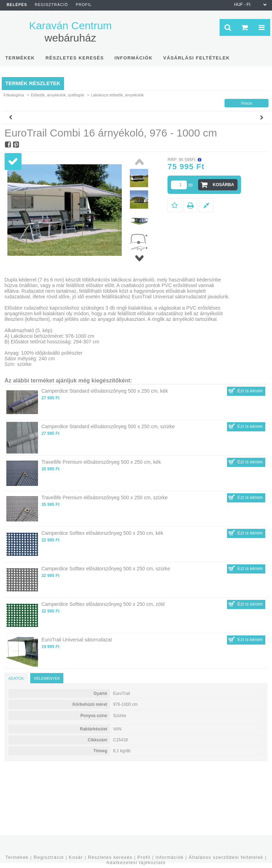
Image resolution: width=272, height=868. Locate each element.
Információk (170, 857)
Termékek (17, 857)
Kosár (76, 857)
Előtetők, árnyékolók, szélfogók (58, 95)
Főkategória (14, 95)
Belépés (17, 5)
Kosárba (224, 185)
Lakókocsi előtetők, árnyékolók (118, 95)
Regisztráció (49, 857)
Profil (144, 857)
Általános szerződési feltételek (226, 857)
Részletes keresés (110, 857)
